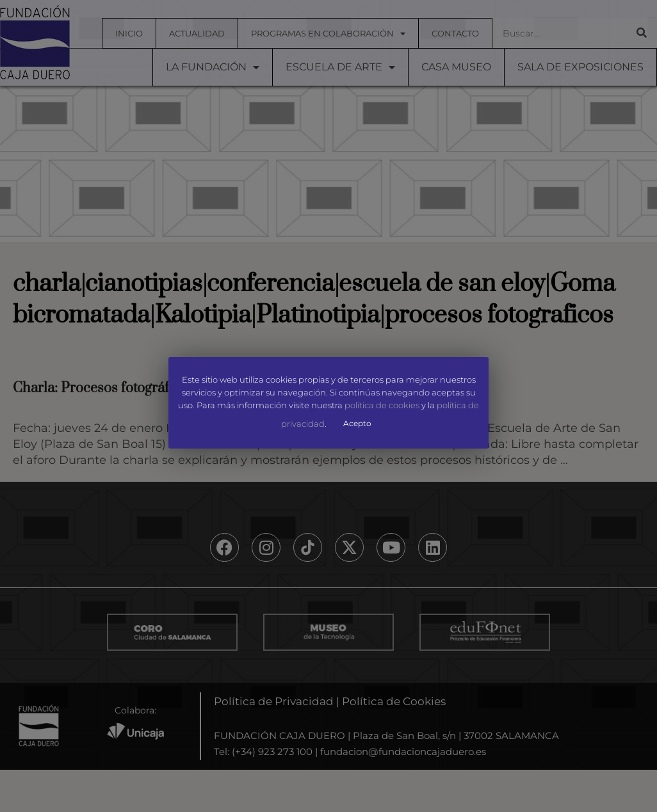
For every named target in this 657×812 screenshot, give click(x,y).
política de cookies (382, 405)
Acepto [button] (357, 423)
